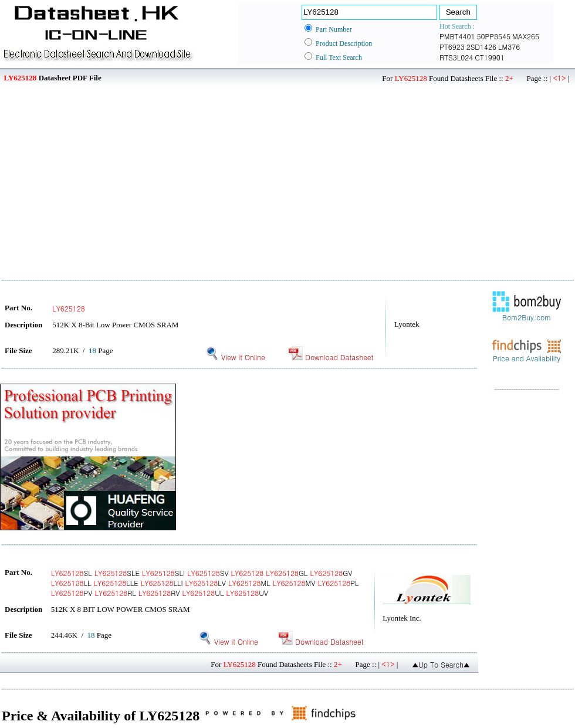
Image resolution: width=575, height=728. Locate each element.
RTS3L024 (456, 57)
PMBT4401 (457, 36)
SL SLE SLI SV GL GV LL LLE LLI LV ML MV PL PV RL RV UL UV (205, 583)
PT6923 (452, 47)
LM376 (509, 47)
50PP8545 (494, 36)
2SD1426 (481, 47)
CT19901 (490, 57)
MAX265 (526, 36)
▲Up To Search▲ (441, 664)
